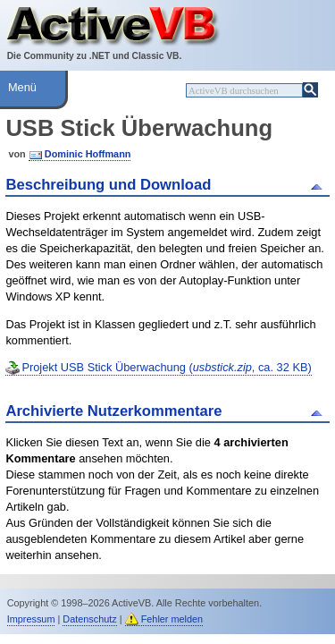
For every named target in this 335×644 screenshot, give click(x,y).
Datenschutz (89, 619)
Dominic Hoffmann (88, 154)
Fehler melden (172, 619)
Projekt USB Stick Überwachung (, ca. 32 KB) (166, 367)
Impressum (31, 619)
